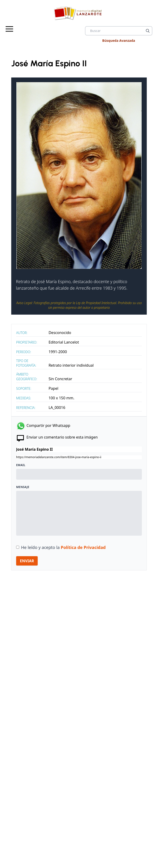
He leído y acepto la (63, 547)
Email (21, 465)
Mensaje (23, 487)
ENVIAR (27, 561)
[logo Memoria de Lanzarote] (79, 13)
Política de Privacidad (83, 547)
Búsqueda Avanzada (119, 40)
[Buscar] (148, 31)
